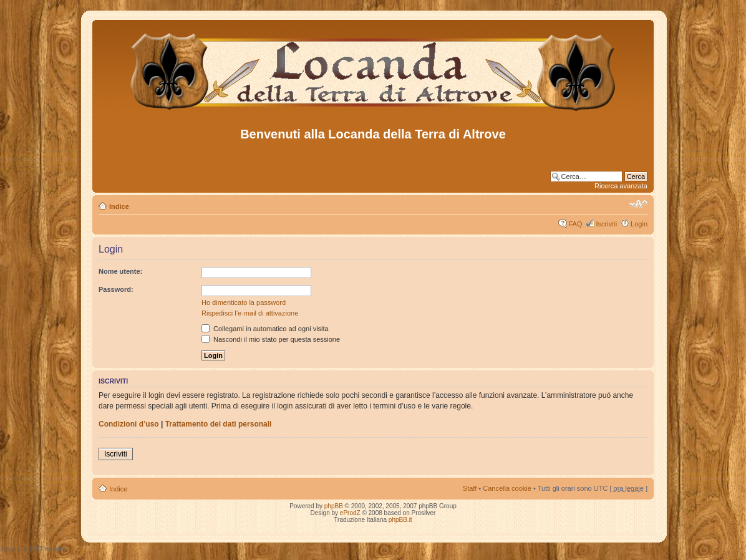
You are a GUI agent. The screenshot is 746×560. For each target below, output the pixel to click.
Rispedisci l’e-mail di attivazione (250, 313)
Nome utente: (120, 271)
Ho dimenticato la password (244, 302)
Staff (470, 488)
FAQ (575, 224)
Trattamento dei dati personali (219, 424)
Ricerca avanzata (621, 186)
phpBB (334, 506)
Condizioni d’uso (129, 424)
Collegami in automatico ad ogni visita (265, 329)
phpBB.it (400, 520)
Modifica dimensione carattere (638, 204)
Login (639, 224)
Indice (119, 206)
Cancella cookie (507, 488)
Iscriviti (606, 224)
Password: (116, 289)
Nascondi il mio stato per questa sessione (271, 339)
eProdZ (350, 513)
